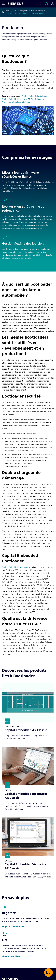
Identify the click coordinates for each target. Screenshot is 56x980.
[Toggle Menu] (4, 4)
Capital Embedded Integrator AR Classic (19, 99)
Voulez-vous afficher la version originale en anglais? (25, 13)
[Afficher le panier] (48, 4)
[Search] (43, 4)
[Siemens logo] (16, 4)
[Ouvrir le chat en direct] (48, 973)
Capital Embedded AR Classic (34, 96)
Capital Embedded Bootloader (15, 567)
